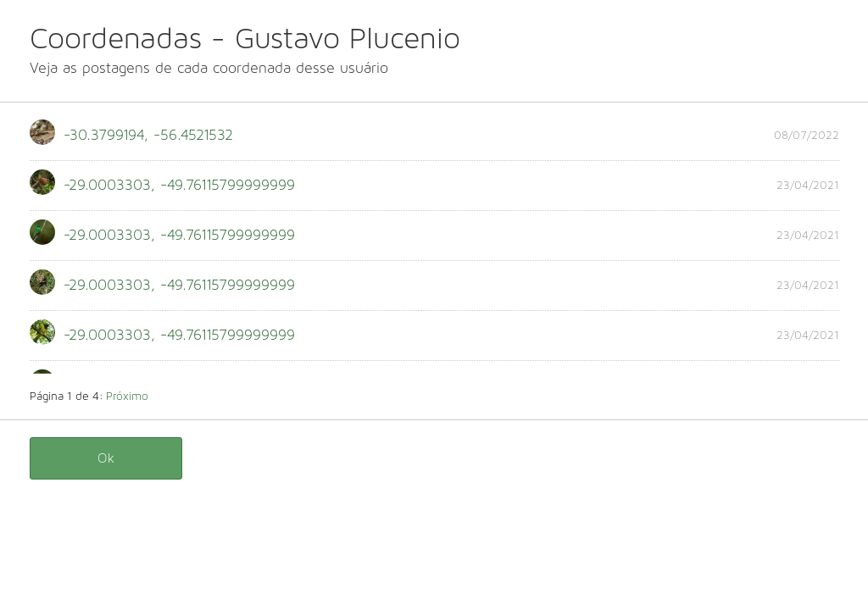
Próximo (127, 396)
